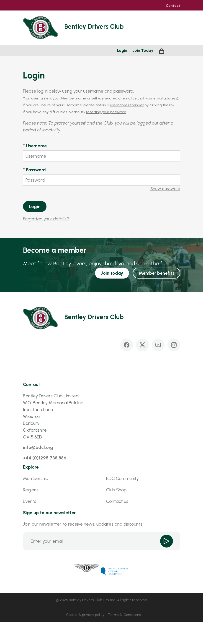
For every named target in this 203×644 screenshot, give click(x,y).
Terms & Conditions (124, 615)
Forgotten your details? (46, 219)
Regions (31, 490)
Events (30, 501)
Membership (36, 478)
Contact (173, 6)
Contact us (117, 501)
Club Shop (116, 490)
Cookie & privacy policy (85, 615)
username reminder (127, 105)
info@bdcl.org (38, 447)
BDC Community (122, 478)
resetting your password (106, 112)
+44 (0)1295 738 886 (45, 458)
